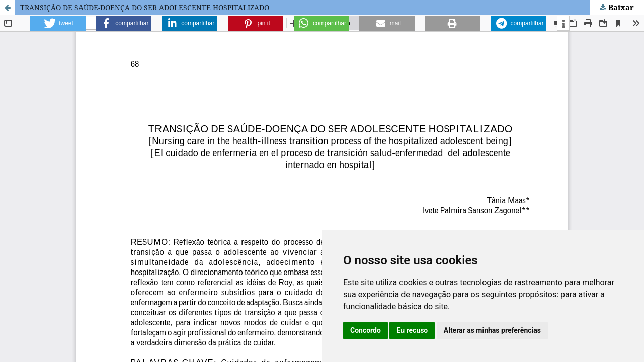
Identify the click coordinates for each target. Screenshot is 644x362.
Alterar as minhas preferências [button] (492, 330)
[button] (58, 23)
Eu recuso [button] (412, 330)
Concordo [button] (366, 330)
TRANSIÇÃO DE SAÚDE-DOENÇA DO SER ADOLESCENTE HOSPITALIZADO (145, 7)
